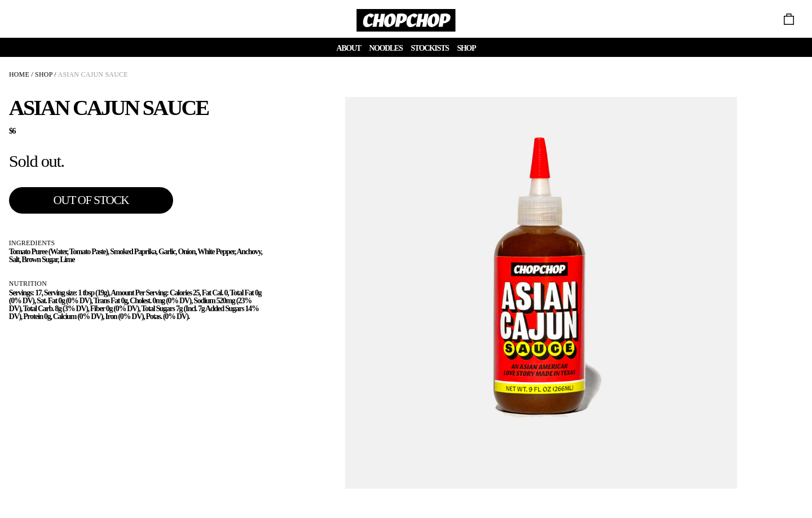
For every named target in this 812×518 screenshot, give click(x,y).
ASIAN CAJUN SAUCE (93, 74)
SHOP (44, 74)
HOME (19, 74)
